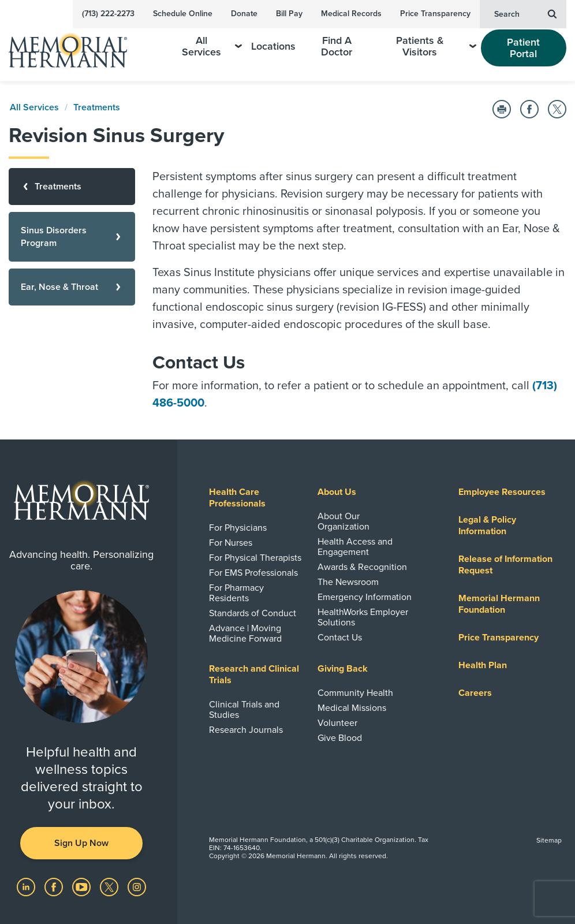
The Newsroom (348, 582)
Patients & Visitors (436, 46)
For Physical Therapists (255, 558)
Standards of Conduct (253, 613)
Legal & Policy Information (487, 526)
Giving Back (343, 669)
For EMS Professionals (253, 573)
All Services (212, 46)
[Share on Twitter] (557, 109)
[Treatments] (72, 187)
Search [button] (525, 13)
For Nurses (231, 543)
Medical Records (351, 14)
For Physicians (238, 528)
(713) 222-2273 (108, 14)
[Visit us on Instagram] (137, 886)
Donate (244, 14)
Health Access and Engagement (355, 547)
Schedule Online (183, 14)
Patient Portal (523, 48)
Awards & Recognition (362, 567)
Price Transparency (435, 14)
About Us (337, 492)
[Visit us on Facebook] (55, 886)
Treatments (97, 107)
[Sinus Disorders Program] (72, 237)
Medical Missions (352, 708)
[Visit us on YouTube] (83, 886)
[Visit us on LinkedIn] (27, 886)
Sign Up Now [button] (81, 843)
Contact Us (340, 638)
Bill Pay (289, 14)
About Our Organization (343, 521)
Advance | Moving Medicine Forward (245, 634)
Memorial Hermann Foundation (499, 604)
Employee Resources (502, 492)
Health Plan (483, 665)
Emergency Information (365, 597)
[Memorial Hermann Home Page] (76, 45)
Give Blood (340, 738)
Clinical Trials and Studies (244, 710)
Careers (475, 693)
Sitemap (549, 840)
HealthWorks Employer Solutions (363, 617)
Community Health (355, 693)
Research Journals (246, 730)
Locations (273, 46)
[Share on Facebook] (529, 109)
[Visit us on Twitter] (110, 886)
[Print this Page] (502, 109)
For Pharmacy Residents (236, 593)
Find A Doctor (337, 46)
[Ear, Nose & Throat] (72, 287)
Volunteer (337, 723)
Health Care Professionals (237, 498)
